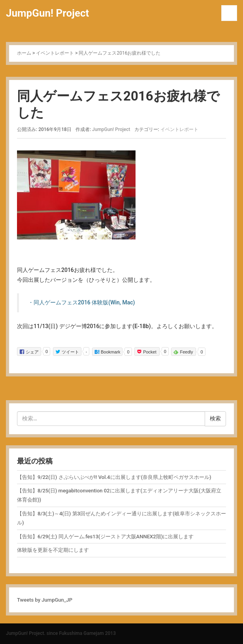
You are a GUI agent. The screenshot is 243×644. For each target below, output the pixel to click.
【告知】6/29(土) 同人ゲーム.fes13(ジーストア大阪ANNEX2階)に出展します (105, 537)
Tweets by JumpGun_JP (45, 600)
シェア (29, 351)
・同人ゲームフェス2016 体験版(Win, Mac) (81, 302)
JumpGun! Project (47, 13)
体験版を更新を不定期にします (53, 550)
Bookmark (107, 351)
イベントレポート (55, 53)
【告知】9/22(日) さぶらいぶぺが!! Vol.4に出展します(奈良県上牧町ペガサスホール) (114, 477)
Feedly (183, 351)
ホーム (24, 53)
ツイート (67, 351)
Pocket (147, 351)
